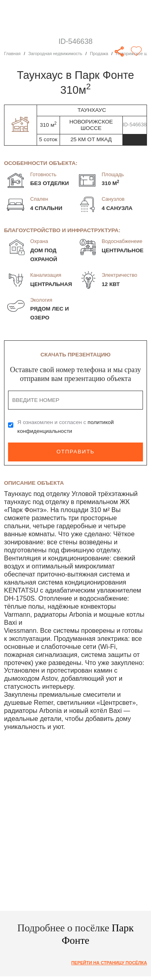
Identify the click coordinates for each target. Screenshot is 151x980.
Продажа (99, 54)
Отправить (75, 452)
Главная (12, 54)
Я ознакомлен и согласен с (66, 427)
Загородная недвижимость (55, 54)
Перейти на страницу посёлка (109, 963)
